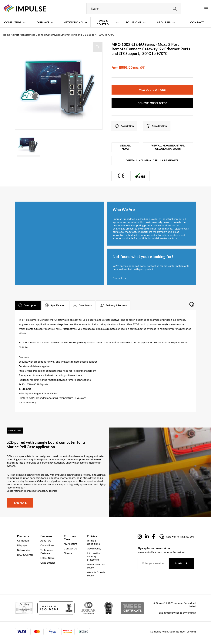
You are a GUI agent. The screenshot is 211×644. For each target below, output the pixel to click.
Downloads (82, 305)
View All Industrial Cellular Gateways (152, 161)
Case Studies (48, 563)
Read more (20, 503)
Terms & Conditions (93, 542)
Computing (13, 22)
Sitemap (69, 553)
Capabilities (47, 545)
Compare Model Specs (152, 103)
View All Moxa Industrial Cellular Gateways (168, 147)
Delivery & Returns (113, 305)
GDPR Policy (94, 549)
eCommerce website (171, 613)
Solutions (133, 22)
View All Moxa (125, 147)
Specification (157, 126)
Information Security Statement (94, 557)
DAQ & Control (103, 22)
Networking (73, 22)
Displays (43, 22)
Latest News (47, 558)
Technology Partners (47, 552)
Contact (197, 22)
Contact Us (119, 278)
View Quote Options (152, 90)
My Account (70, 544)
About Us (164, 22)
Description (124, 126)
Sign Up (181, 563)
